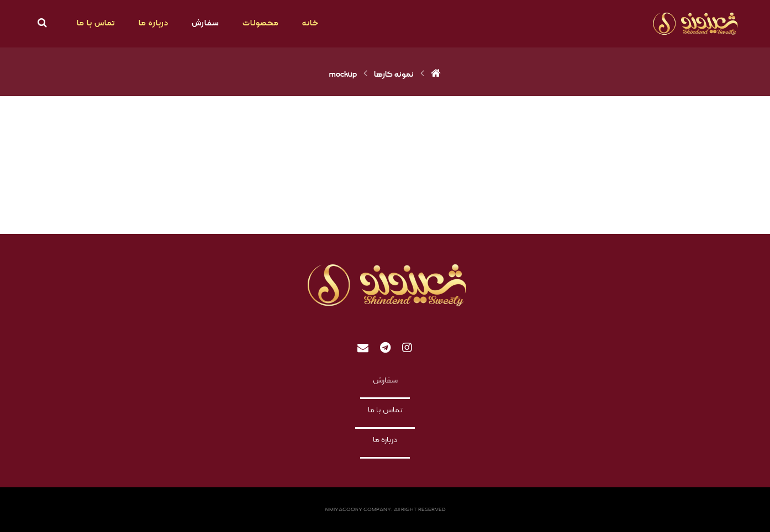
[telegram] (385, 348)
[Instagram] (407, 348)
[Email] (363, 348)
